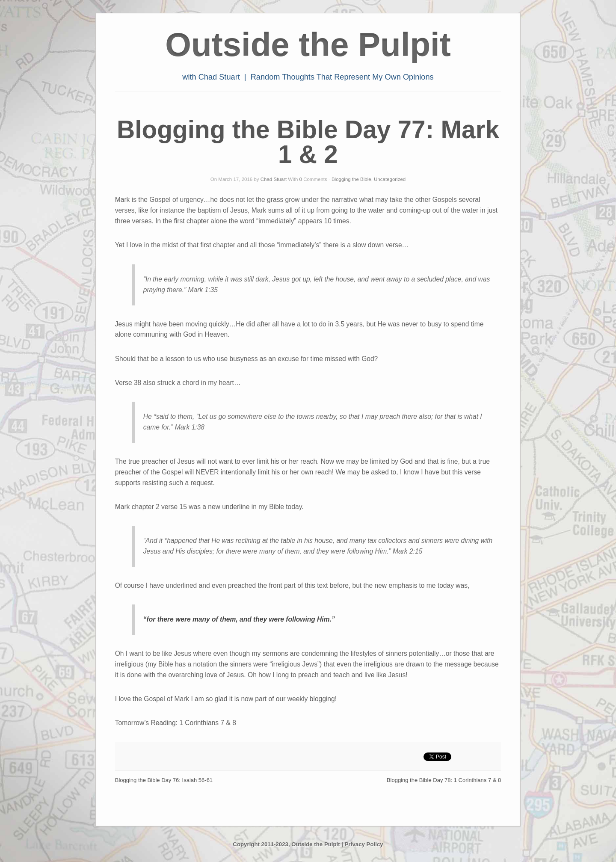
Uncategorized (390, 179)
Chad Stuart (274, 179)
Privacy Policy (364, 844)
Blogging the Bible (351, 179)
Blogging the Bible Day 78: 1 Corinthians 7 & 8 (444, 780)
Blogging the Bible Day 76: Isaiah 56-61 (164, 780)
